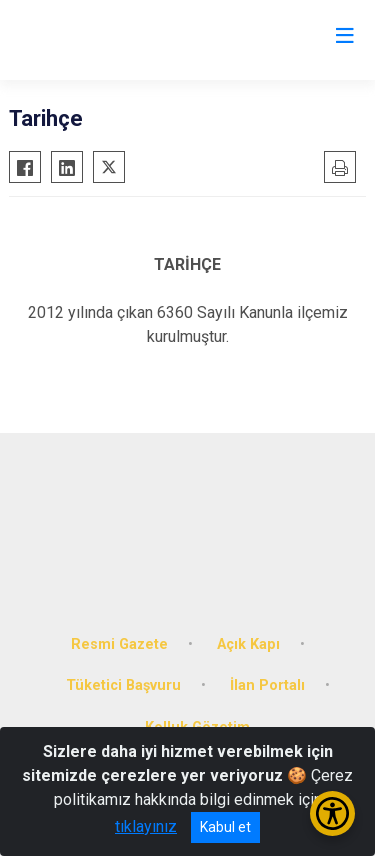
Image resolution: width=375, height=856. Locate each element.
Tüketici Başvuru (123, 685)
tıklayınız (146, 826)
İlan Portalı (267, 685)
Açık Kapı (248, 644)
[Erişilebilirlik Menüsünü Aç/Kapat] (332, 813)
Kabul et (225, 827)
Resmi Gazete (119, 644)
